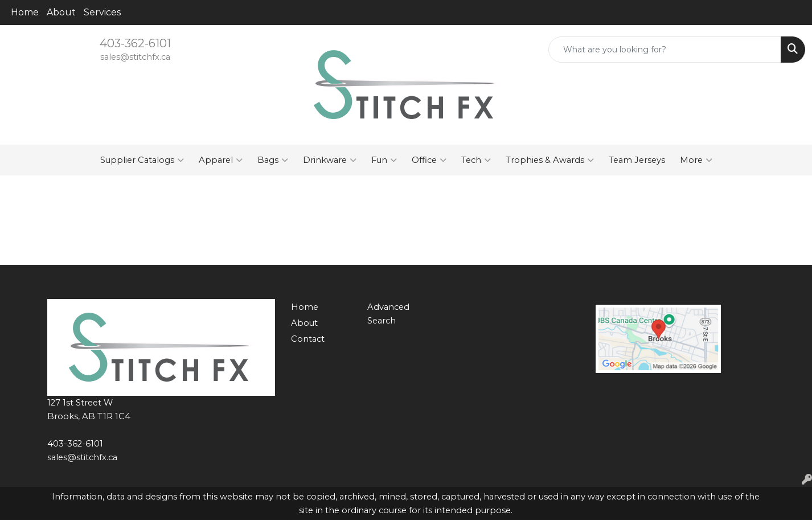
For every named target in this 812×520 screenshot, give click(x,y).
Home (25, 12)
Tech (476, 160)
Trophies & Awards (550, 160)
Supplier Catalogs (142, 160)
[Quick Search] (665, 50)
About (61, 12)
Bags (273, 160)
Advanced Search (388, 314)
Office (429, 160)
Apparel (221, 160)
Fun (384, 160)
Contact (308, 339)
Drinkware (330, 160)
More (696, 160)
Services (102, 12)
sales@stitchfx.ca (135, 57)
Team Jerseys (637, 160)
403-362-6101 (135, 43)
